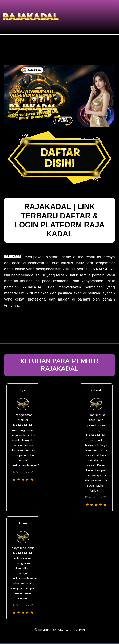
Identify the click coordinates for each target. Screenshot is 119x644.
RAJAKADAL (13, 257)
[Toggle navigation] (116, 17)
